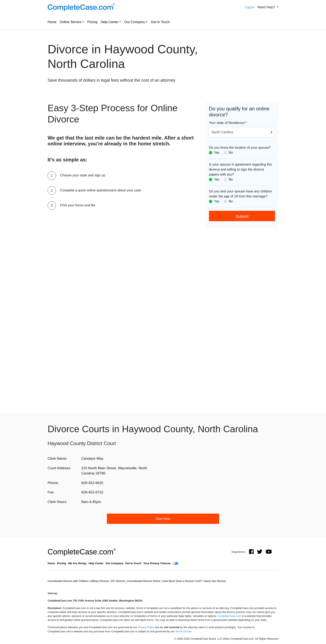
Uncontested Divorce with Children (68, 581)
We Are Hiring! (77, 563)
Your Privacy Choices (157, 563)
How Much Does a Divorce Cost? (183, 581)
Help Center (110, 22)
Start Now (163, 519)
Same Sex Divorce (215, 581)
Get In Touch (160, 22)
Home (52, 22)
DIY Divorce (119, 581)
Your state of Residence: (228, 123)
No (231, 153)
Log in (249, 7)
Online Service (71, 22)
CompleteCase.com (82, 552)
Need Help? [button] (267, 7)
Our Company (135, 22)
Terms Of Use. (184, 631)
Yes (217, 153)
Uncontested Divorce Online (144, 581)
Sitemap (52, 593)
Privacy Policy (146, 627)
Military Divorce (100, 581)
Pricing (92, 22)
